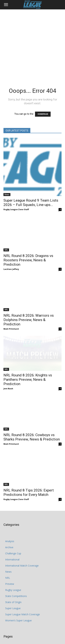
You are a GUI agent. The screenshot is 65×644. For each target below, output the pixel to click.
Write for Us (49, 634)
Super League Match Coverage (23, 583)
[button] (6, 5)
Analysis (10, 510)
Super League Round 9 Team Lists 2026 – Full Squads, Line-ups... (31, 203)
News (7, 194)
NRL (6, 244)
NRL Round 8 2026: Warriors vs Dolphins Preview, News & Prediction (29, 307)
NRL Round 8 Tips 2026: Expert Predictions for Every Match (29, 461)
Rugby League (13, 559)
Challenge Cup (13, 522)
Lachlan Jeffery (11, 263)
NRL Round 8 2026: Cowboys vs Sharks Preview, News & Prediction (32, 412)
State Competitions (16, 565)
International (12, 528)
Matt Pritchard (11, 316)
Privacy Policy (17, 634)
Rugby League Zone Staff (16, 209)
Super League (13, 577)
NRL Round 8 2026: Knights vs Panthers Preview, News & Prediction (28, 361)
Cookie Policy (33, 634)
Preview (10, 553)
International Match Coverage (22, 535)
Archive (9, 516)
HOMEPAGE (43, 114)
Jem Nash (8, 370)
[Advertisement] (32, 44)
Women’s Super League (18, 589)
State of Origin (13, 571)
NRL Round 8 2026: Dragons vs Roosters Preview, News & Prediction (28, 254)
